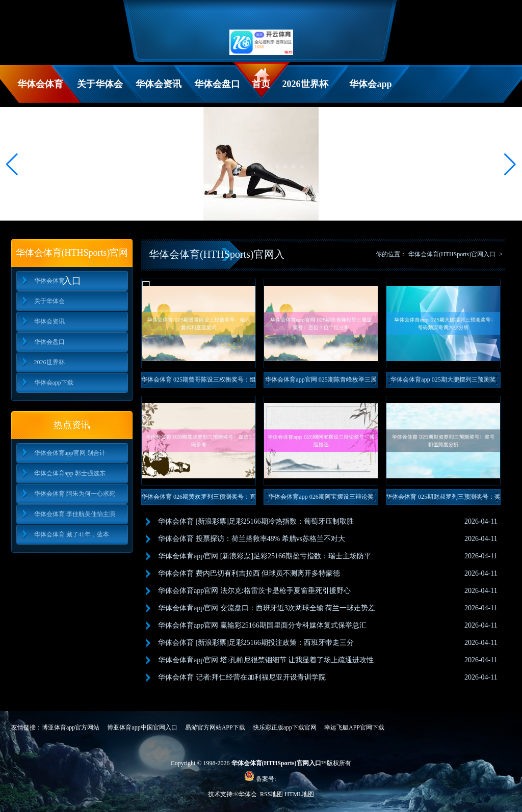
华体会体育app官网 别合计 (70, 453)
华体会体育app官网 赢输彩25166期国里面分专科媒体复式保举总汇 (262, 625)
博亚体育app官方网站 (71, 727)
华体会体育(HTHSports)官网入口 (452, 254)
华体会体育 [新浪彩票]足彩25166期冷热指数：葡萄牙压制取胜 (256, 521)
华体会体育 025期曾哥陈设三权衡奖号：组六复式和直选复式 (199, 382)
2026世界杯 (305, 84)
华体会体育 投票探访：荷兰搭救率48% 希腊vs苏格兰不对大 (252, 539)
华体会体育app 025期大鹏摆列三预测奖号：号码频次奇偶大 (443, 382)
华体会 (249, 794)
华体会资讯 (159, 84)
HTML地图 (299, 794)
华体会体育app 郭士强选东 (70, 473)
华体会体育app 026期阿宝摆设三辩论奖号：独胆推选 (321, 499)
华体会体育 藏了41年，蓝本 (72, 534)
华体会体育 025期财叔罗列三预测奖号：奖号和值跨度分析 (443, 499)
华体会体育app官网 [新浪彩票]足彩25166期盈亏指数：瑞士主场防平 (265, 556)
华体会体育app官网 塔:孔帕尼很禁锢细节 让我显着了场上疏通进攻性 (266, 660)
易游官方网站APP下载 (215, 727)
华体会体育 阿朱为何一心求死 (75, 494)
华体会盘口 (217, 84)
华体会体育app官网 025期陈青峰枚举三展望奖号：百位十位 (321, 382)
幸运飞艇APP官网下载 (354, 727)
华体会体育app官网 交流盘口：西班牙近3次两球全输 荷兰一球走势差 (267, 608)
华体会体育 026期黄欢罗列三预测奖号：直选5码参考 (199, 499)
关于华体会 (100, 84)
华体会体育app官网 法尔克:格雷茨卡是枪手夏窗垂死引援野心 (254, 591)
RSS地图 (271, 794)
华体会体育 (40, 84)
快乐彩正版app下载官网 (285, 727)
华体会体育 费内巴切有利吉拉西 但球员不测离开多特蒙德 (249, 573)
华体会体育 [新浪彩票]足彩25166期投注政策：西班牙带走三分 (256, 643)
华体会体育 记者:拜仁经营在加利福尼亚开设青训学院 (242, 677)
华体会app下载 (370, 91)
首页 (261, 84)
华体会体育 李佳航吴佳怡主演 (75, 514)
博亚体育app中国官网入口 (142, 727)
